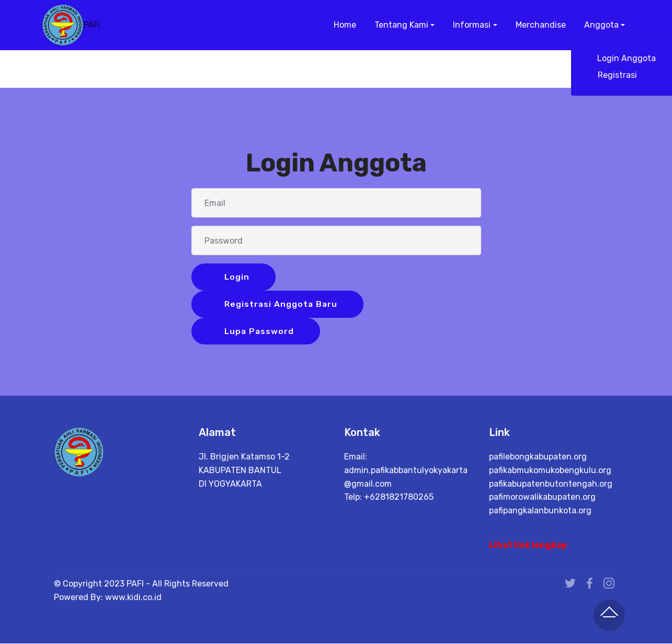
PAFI (92, 25)
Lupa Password (258, 331)
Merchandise (540, 25)
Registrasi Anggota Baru (281, 304)
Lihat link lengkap (528, 545)
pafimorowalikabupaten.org (542, 497)
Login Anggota (625, 58)
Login (236, 277)
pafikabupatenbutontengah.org (551, 484)
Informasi (471, 25)
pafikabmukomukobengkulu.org (550, 471)
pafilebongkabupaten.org (538, 457)
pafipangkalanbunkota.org (540, 510)
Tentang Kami (400, 25)
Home (344, 25)
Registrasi (626, 75)
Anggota (600, 25)
